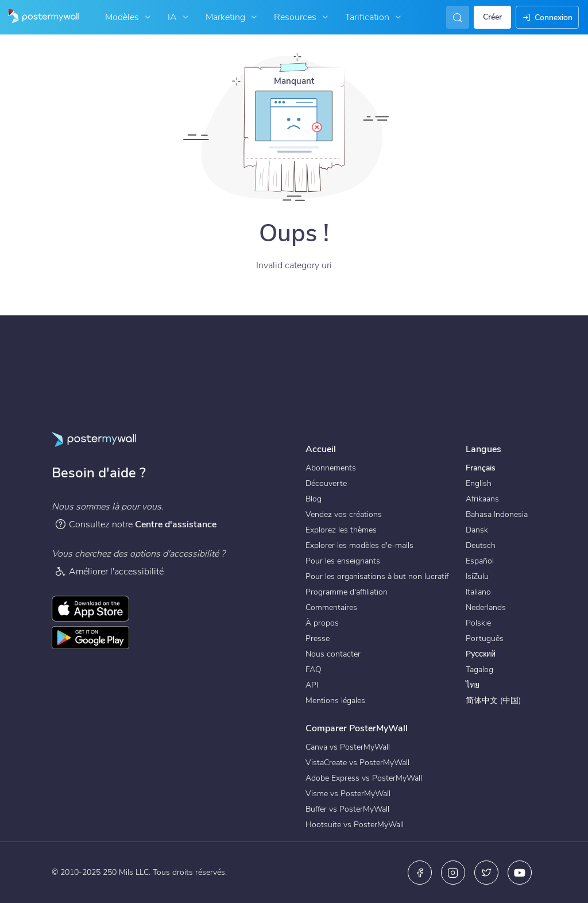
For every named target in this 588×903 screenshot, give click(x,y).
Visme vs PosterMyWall (348, 794)
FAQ (314, 669)
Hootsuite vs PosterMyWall (355, 825)
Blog (314, 499)
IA (179, 17)
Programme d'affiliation (347, 592)
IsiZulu (477, 576)
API (312, 685)
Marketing (233, 17)
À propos (322, 623)
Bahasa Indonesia (497, 514)
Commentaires (331, 607)
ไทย (473, 685)
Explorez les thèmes (341, 530)
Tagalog (479, 669)
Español (480, 561)
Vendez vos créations (344, 514)
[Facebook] (420, 873)
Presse (318, 638)
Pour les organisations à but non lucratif (377, 576)
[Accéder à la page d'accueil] (40, 17)
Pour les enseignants (343, 561)
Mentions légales (335, 701)
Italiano (478, 592)
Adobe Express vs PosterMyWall (364, 778)
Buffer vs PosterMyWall (347, 809)
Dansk (477, 530)
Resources (302, 17)
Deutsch (481, 545)
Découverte (326, 483)
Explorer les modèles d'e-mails (359, 545)
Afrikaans (482, 499)
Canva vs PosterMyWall (348, 747)
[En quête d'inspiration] (455, 17)
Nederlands (486, 607)
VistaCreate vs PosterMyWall (357, 763)
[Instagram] (453, 873)
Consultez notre (136, 524)
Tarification (374, 17)
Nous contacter (333, 654)
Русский (481, 654)
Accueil (321, 449)
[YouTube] (520, 873)
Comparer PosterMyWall (357, 728)
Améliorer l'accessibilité (109, 571)
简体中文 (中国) (493, 701)
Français (481, 468)
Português (485, 638)
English (479, 483)
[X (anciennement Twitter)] (486, 873)
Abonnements (331, 468)
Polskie (478, 623)
